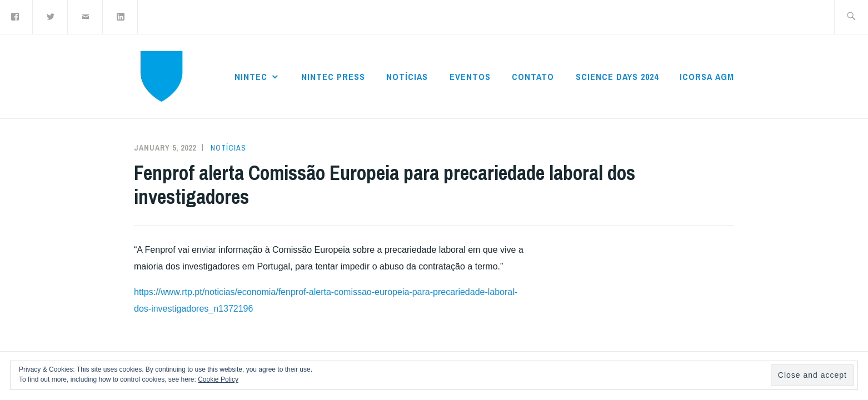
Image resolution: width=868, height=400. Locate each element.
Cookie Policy (218, 379)
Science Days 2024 (617, 77)
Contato (533, 77)
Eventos (470, 77)
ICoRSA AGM (707, 77)
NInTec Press (333, 77)
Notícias (407, 77)
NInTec (251, 77)
